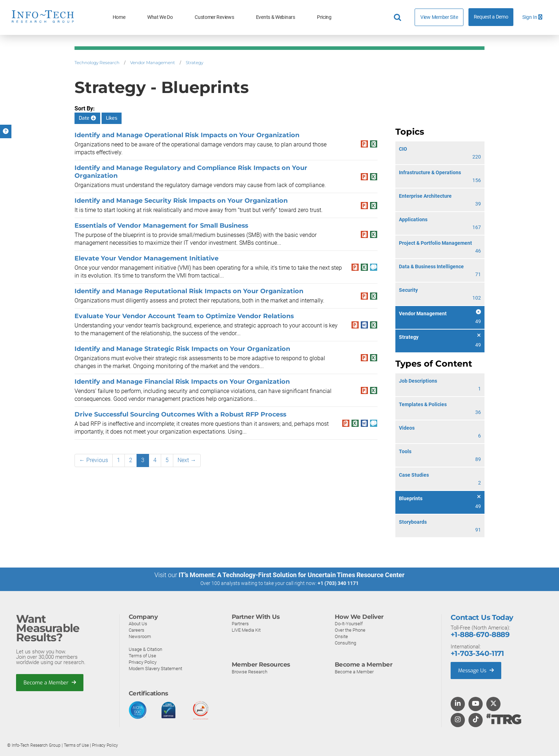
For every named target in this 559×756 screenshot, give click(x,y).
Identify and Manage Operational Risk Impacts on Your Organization (187, 135)
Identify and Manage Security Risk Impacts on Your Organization (181, 200)
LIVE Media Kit (246, 630)
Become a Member (50, 683)
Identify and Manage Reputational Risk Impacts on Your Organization (189, 291)
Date (87, 118)
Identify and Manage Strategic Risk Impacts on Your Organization (182, 349)
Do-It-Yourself (349, 623)
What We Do (160, 17)
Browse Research (250, 671)
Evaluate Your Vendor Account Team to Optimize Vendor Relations (184, 316)
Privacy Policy (143, 662)
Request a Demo (491, 17)
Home (119, 17)
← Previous (94, 460)
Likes (112, 118)
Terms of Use (142, 655)
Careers (137, 630)
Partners (240, 623)
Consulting (345, 643)
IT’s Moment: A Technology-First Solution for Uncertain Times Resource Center (292, 575)
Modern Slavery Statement (155, 668)
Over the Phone (350, 630)
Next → (187, 460)
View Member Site (439, 17)
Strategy (194, 63)
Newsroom (140, 636)
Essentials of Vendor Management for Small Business (161, 225)
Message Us (477, 670)
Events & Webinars (276, 17)
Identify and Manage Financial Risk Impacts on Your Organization (182, 381)
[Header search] (399, 17)
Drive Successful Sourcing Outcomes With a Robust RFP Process (180, 414)
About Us (138, 623)
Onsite (341, 636)
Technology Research (97, 63)
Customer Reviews (214, 17)
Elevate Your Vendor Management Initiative (147, 258)
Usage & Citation (145, 649)
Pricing (324, 17)
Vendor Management (153, 63)
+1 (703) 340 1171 (338, 583)
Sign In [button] (532, 17)
